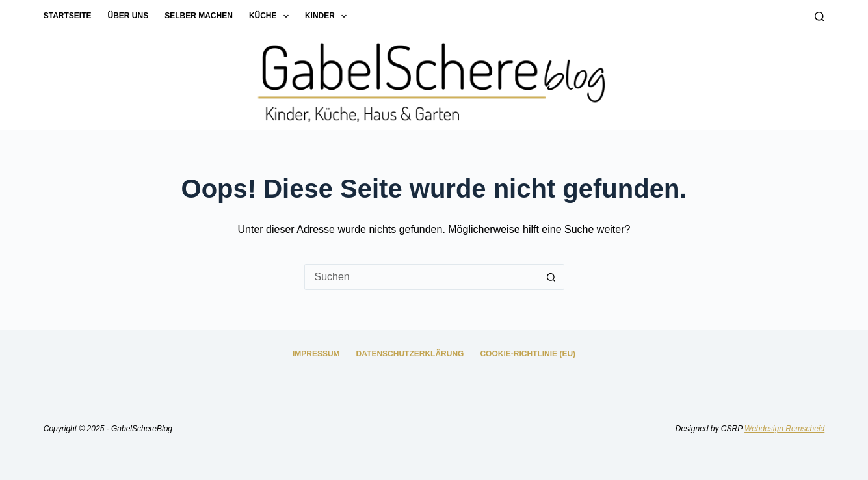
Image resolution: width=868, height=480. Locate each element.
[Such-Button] (551, 277)
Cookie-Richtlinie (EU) (528, 354)
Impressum (316, 354)
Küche (271, 16)
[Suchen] (820, 17)
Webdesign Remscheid (784, 429)
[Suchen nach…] (421, 277)
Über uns (128, 16)
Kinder (328, 16)
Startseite (68, 16)
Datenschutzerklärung (410, 354)
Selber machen (199, 16)
